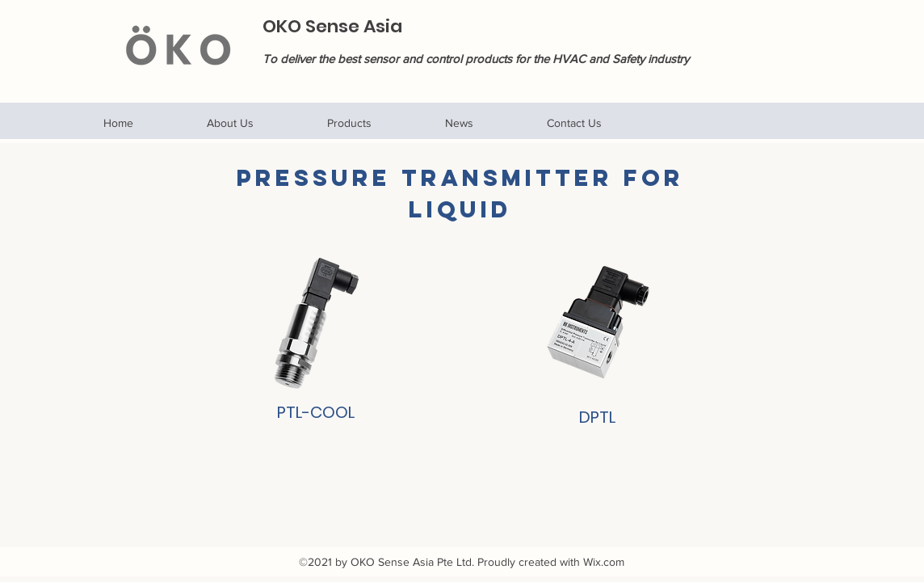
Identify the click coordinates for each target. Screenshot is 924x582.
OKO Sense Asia (332, 26)
